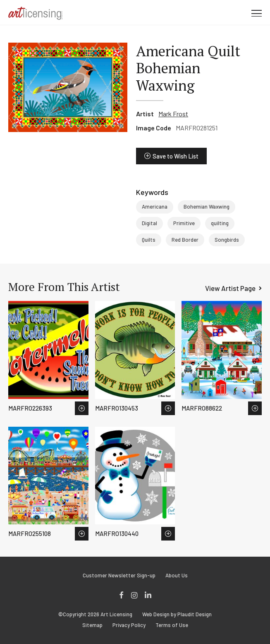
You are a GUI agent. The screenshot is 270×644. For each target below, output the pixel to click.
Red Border (185, 240)
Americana (155, 207)
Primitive (184, 223)
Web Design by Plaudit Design (177, 614)
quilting (220, 223)
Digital (149, 223)
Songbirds (227, 240)
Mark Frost (173, 114)
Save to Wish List (176, 156)
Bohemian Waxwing (207, 207)
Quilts (149, 240)
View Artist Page (230, 288)
